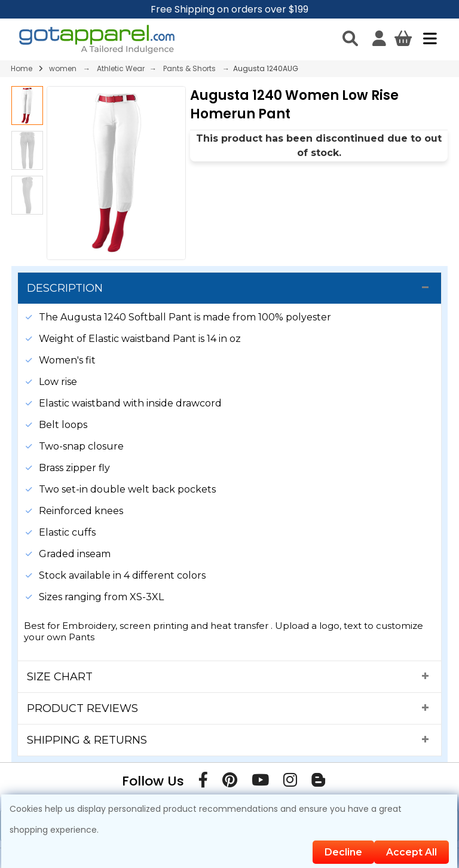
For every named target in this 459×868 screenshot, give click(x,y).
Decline (343, 852)
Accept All (411, 852)
